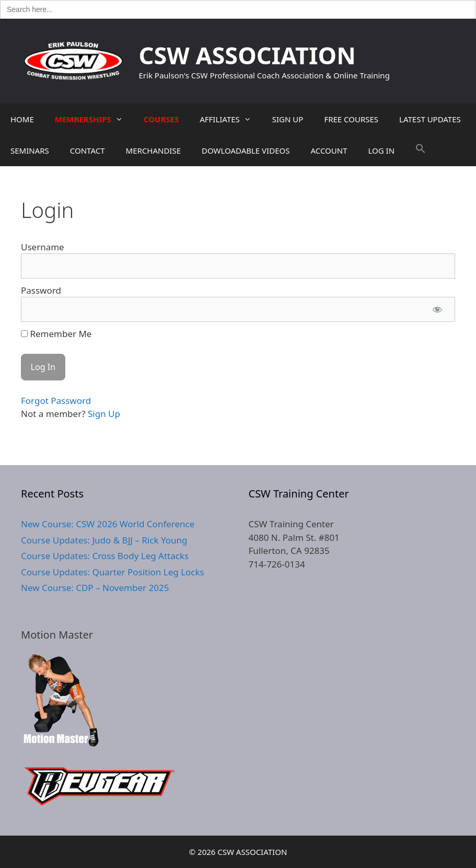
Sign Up (104, 414)
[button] (421, 151)
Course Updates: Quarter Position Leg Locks (113, 572)
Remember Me (56, 334)
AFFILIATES (231, 119)
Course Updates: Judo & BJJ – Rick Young (104, 540)
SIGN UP (288, 119)
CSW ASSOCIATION (247, 55)
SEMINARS (30, 151)
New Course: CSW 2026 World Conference (108, 524)
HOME (22, 119)
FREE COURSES (351, 119)
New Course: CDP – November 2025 (95, 588)
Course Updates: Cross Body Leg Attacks (105, 556)
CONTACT (88, 151)
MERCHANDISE (153, 151)
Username (43, 247)
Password (41, 290)
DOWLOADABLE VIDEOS (246, 151)
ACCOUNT (329, 151)
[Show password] (437, 309)
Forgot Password (56, 401)
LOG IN (382, 151)
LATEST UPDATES (430, 119)
